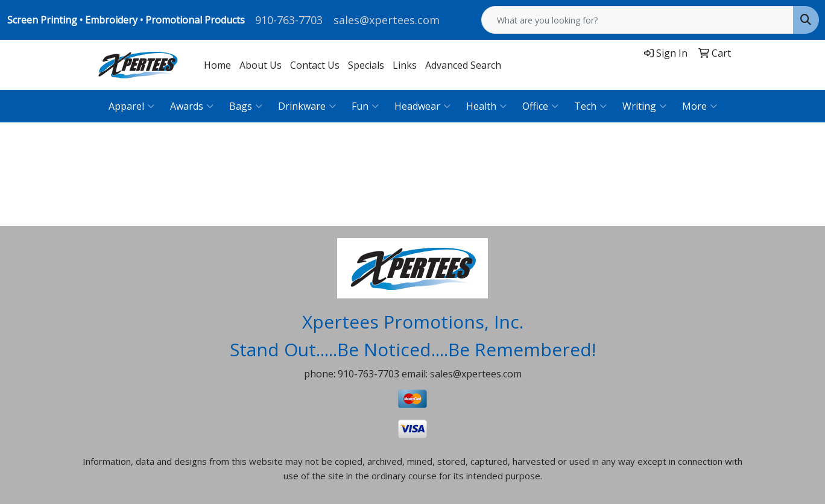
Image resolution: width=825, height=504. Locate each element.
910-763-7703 (289, 20)
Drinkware (307, 106)
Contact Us (315, 65)
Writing (644, 106)
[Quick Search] (637, 20)
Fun (365, 106)
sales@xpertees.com (387, 20)
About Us (261, 65)
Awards (192, 106)
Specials (366, 65)
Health (486, 106)
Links (405, 65)
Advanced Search (463, 65)
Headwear (422, 106)
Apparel (131, 106)
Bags (246, 106)
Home (217, 65)
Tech (590, 106)
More (700, 106)
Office (540, 106)
